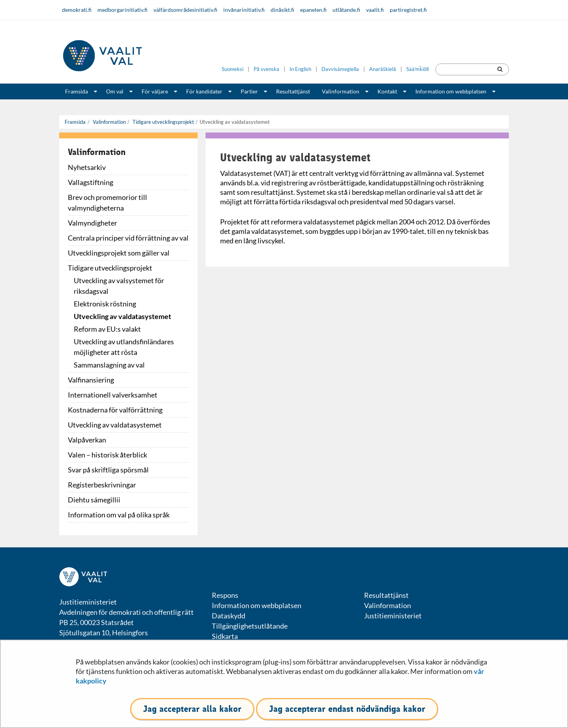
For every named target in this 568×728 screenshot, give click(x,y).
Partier (249, 91)
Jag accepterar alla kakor (192, 709)
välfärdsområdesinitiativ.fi (185, 10)
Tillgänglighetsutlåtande (250, 626)
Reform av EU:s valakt (107, 329)
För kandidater (204, 91)
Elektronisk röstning (105, 304)
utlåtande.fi (346, 10)
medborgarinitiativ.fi (122, 10)
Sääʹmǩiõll (418, 69)
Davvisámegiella (340, 69)
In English (300, 69)
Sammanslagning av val (109, 365)
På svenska (266, 69)
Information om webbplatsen (451, 91)
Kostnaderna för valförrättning (115, 410)
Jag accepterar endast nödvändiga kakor (347, 709)
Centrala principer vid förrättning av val (128, 238)
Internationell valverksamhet (113, 395)
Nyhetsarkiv (87, 167)
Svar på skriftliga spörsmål (108, 470)
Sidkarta (225, 636)
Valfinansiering (91, 380)
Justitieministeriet (393, 616)
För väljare (155, 91)
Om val (115, 91)
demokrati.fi (77, 10)
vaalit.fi (375, 10)
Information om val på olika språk (119, 515)
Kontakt (387, 91)
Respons (225, 595)
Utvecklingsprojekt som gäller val (119, 253)
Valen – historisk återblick (107, 455)
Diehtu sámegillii (94, 500)
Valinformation (341, 91)
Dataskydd (229, 616)
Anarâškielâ (383, 69)
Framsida (77, 91)
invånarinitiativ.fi (244, 10)
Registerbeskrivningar (102, 485)
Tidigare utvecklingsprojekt (163, 122)
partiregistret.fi (408, 10)
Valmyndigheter (92, 223)
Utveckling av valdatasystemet (122, 316)
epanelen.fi (313, 10)
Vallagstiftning (91, 182)
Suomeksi (233, 69)
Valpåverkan (87, 440)
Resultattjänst (293, 91)
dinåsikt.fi (282, 10)
